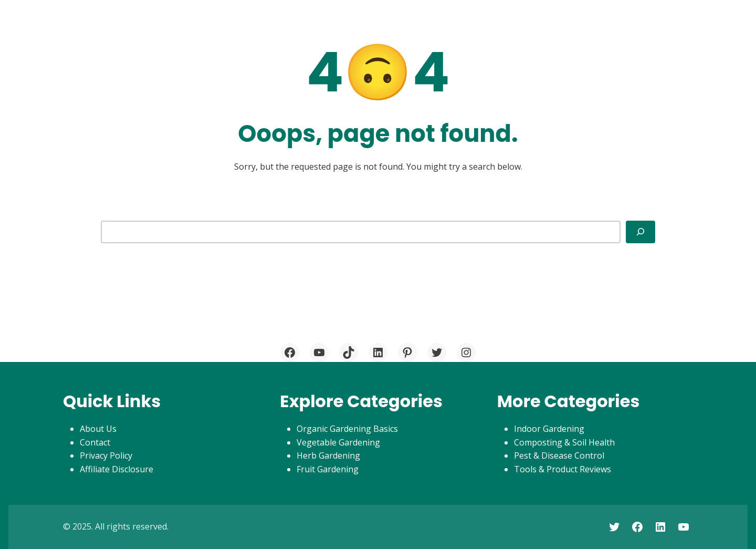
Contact (95, 442)
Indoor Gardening (549, 429)
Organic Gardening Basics (347, 429)
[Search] (640, 232)
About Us (98, 429)
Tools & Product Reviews (563, 469)
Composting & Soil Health (564, 442)
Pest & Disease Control (559, 455)
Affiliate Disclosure (117, 469)
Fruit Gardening (328, 469)
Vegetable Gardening (338, 442)
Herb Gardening (328, 455)
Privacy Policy (106, 455)
